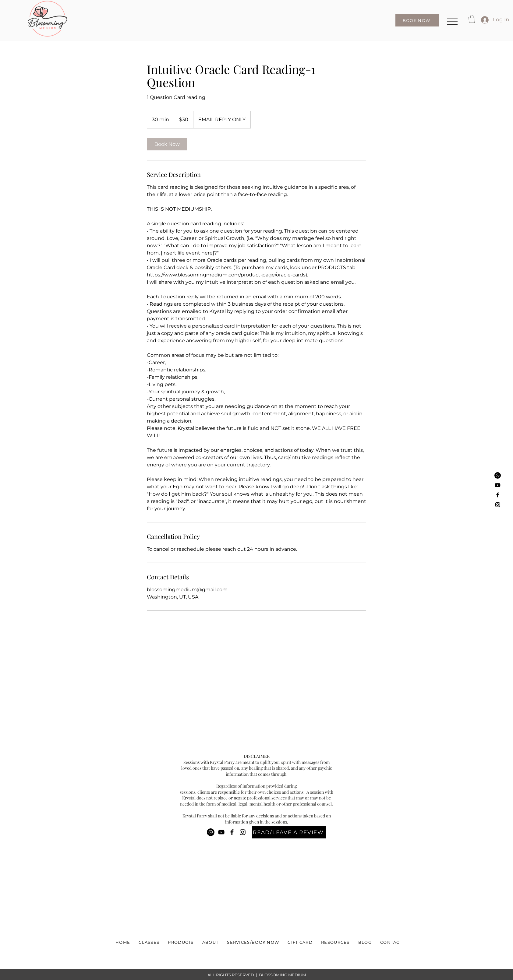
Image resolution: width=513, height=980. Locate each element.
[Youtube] (498, 485)
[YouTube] (221, 832)
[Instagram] (498, 505)
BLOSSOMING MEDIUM (282, 975)
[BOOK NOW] (417, 20)
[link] (167, 144)
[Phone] (498, 475)
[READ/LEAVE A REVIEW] (289, 832)
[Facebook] (498, 495)
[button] (452, 20)
